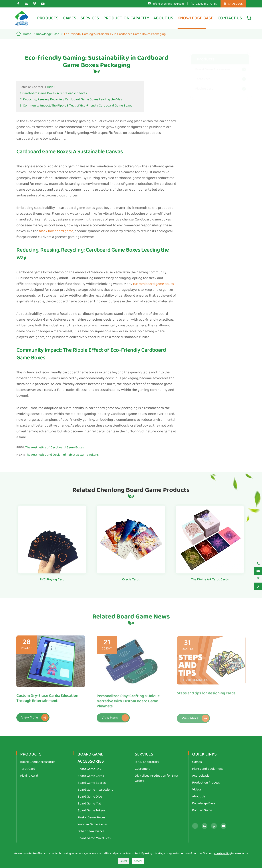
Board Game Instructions (95, 790)
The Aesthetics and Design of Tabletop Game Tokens (62, 455)
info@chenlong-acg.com (168, 4)
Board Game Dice (90, 797)
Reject (123, 861)
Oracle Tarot (131, 579)
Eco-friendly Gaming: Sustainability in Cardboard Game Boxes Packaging (115, 34)
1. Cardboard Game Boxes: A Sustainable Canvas (53, 93)
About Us (163, 18)
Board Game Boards (92, 783)
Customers (143, 769)
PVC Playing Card (52, 579)
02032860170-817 (207, 4)
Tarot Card (199, 79)
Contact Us (230, 18)
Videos (197, 790)
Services (90, 18)
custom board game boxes (153, 284)
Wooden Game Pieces (93, 824)
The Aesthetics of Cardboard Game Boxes (55, 447)
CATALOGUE (233, 4)
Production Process (206, 783)
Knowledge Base (195, 18)
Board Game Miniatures (94, 838)
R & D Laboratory (147, 762)
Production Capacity (126, 18)
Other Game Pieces (91, 831)
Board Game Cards (91, 776)
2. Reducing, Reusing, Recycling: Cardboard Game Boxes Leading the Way (71, 99)
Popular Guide (202, 810)
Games (70, 18)
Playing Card (201, 89)
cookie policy (222, 853)
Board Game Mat (89, 804)
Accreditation (202, 776)
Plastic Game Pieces (91, 817)
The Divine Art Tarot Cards (210, 579)
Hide (50, 87)
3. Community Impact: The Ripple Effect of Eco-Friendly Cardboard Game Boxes (76, 106)
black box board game (56, 231)
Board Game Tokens (92, 810)
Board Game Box (89, 769)
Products (48, 18)
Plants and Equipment (208, 769)
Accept (138, 861)
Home (27, 34)
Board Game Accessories (209, 69)
